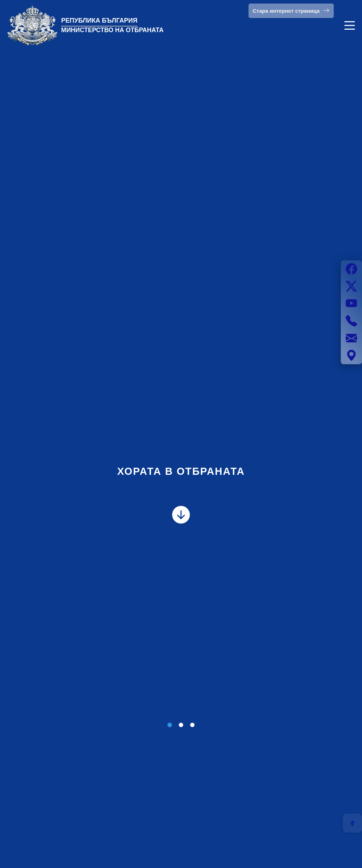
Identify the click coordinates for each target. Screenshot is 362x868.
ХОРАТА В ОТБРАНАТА (181, 471)
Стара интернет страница (291, 11)
